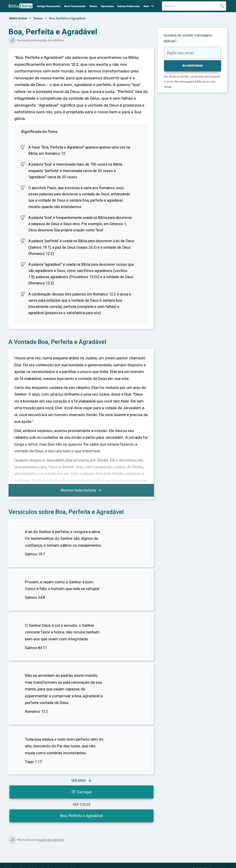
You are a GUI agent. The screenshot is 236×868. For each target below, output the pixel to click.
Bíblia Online (18, 18)
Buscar (222, 6)
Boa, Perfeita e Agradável (81, 816)
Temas (93, 6)
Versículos (107, 6)
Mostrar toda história (82, 491)
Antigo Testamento (49, 6)
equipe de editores (51, 840)
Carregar (81, 792)
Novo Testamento (75, 6)
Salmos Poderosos (128, 6)
